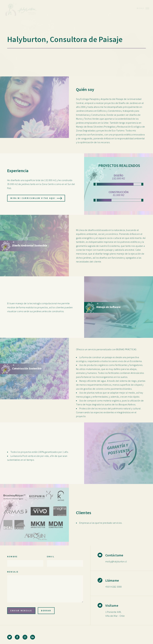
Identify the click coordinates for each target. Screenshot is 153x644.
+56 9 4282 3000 (114, 587)
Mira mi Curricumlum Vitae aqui (33, 198)
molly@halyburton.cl (116, 561)
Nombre (12, 557)
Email (51, 557)
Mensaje (13, 572)
